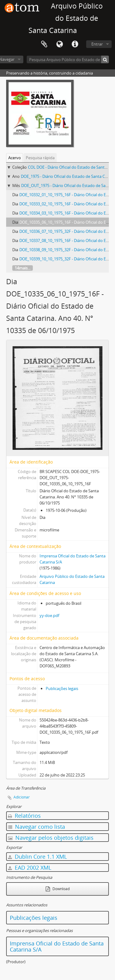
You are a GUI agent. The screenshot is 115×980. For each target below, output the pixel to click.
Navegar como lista (36, 827)
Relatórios (24, 816)
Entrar (97, 44)
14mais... (23, 268)
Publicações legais (62, 688)
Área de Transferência (44, 44)
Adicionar (22, 797)
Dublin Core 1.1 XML (37, 857)
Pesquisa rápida (40, 158)
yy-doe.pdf (49, 615)
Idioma (59, 44)
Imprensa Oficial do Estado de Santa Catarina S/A (57, 946)
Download (58, 889)
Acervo (15, 158)
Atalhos (75, 44)
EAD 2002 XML (30, 868)
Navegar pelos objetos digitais (51, 838)
